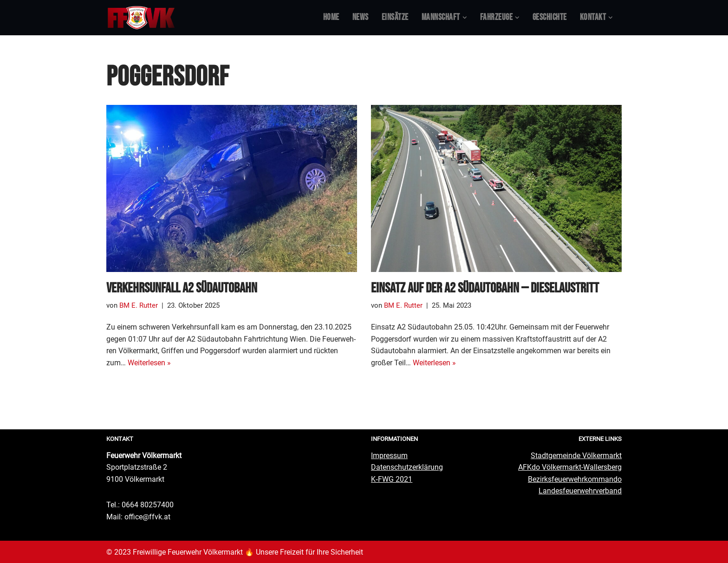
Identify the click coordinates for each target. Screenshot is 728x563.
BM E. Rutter (136, 306)
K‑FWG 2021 (392, 479)
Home (331, 17)
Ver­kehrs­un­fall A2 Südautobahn (182, 288)
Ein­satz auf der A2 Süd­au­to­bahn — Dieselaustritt (485, 288)
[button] (465, 18)
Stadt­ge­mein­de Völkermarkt (576, 455)
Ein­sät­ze (395, 17)
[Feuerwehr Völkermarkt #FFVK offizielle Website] (141, 18)
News (361, 17)
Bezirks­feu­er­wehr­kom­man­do (575, 479)
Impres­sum (389, 455)
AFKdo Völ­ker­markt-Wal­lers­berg (570, 467)
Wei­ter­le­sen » (149, 362)
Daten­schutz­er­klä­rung (407, 467)
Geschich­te (550, 17)
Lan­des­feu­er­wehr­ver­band (580, 490)
